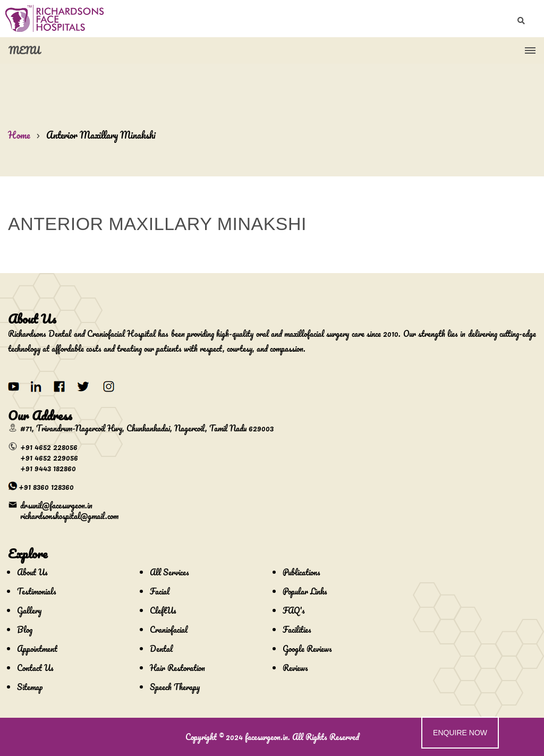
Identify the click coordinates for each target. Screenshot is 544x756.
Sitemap (30, 687)
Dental (161, 649)
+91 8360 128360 (46, 487)
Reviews (295, 668)
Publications (301, 572)
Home (19, 135)
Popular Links (305, 591)
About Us (32, 572)
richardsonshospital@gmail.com (69, 516)
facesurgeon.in (266, 737)
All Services (169, 572)
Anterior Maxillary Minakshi (101, 135)
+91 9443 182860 (48, 468)
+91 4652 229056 (49, 457)
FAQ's (294, 610)
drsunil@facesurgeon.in (56, 505)
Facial (160, 591)
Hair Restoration (177, 668)
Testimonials (37, 591)
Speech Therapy (175, 687)
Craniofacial (169, 630)
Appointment (37, 649)
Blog (25, 630)
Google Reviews (307, 649)
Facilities (297, 630)
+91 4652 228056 (49, 447)
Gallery (29, 610)
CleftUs (163, 610)
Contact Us (35, 668)
